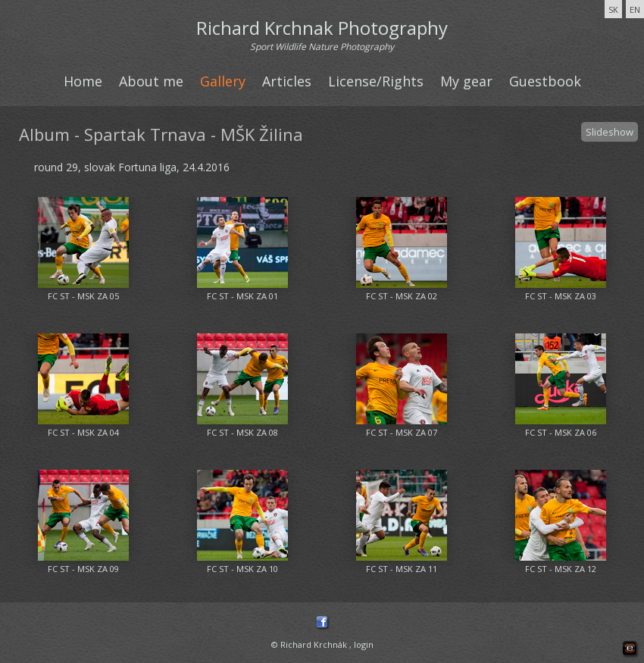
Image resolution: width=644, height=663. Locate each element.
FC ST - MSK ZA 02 (402, 296)
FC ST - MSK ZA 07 (402, 432)
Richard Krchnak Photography (322, 28)
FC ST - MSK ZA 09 (83, 569)
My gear (466, 81)
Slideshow (610, 132)
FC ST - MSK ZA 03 (561, 296)
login (364, 644)
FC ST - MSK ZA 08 (242, 432)
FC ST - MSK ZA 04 (83, 432)
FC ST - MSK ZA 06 (561, 432)
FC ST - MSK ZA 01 (242, 296)
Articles (287, 81)
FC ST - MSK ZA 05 (83, 296)
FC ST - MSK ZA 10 (242, 569)
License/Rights (376, 81)
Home (83, 81)
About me (151, 81)
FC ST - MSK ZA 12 (561, 569)
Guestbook (545, 81)
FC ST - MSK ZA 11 (402, 569)
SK (613, 9)
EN (635, 9)
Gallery (223, 81)
